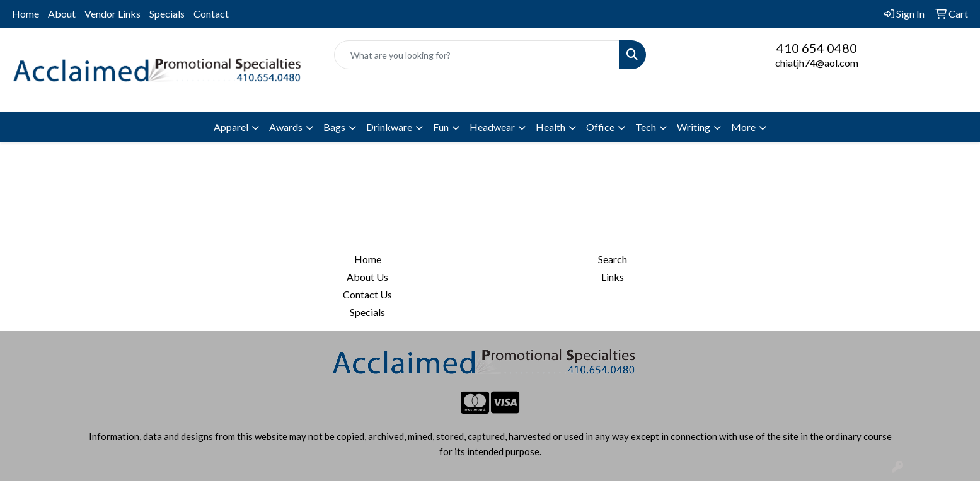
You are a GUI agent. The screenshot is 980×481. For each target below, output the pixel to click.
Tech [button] (646, 127)
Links (613, 277)
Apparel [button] (231, 127)
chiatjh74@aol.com (817, 63)
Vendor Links (112, 14)
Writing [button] (694, 127)
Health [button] (551, 127)
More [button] (743, 127)
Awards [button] (286, 127)
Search (613, 259)
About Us (367, 277)
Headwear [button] (492, 127)
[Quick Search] (476, 55)
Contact (211, 14)
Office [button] (600, 127)
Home (26, 14)
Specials (167, 14)
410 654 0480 (817, 48)
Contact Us (367, 294)
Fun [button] (441, 127)
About (62, 14)
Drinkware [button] (389, 127)
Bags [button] (334, 127)
